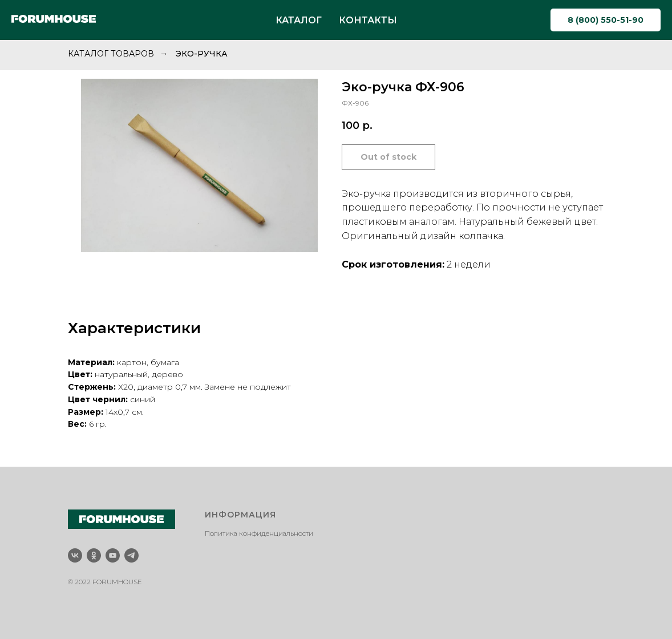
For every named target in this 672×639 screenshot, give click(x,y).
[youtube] (113, 555)
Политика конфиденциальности (259, 533)
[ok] (94, 555)
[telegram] (131, 555)
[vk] (75, 555)
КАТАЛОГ (299, 20)
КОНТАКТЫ (368, 20)
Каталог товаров (111, 54)
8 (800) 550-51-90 (606, 20)
